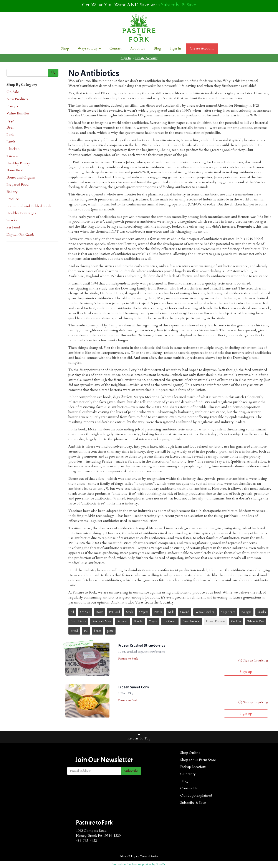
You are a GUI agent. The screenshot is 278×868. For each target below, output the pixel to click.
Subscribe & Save (179, 5)
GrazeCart (161, 864)
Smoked (122, 621)
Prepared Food (17, 185)
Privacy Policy (127, 856)
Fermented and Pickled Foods (29, 206)
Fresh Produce (191, 621)
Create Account (202, 48)
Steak (130, 612)
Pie (86, 631)
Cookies (236, 621)
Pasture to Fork (128, 659)
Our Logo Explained (196, 795)
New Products (17, 99)
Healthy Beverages (21, 213)
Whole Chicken (205, 612)
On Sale (13, 92)
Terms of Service (149, 856)
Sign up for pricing (256, 661)
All (72, 612)
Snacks (12, 220)
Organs (144, 612)
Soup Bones (228, 612)
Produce (13, 199)
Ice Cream (170, 621)
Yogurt (153, 621)
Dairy (12, 106)
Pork (10, 135)
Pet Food (13, 227)
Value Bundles (18, 113)
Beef (10, 127)
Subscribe (131, 771)
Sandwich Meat (102, 621)
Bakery (12, 192)
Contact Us (189, 788)
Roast (99, 612)
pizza (110, 631)
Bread (74, 631)
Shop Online (190, 753)
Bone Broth (16, 170)
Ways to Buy (89, 48)
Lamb (11, 142)
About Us (138, 48)
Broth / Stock (78, 621)
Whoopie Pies (255, 621)
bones (98, 631)
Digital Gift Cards (20, 235)
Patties (158, 612)
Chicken (13, 149)
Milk (171, 612)
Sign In (175, 48)
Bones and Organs (21, 177)
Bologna (246, 612)
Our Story (188, 774)
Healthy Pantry (18, 163)
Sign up (246, 672)
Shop (65, 48)
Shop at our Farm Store (198, 760)
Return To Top (139, 737)
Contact (116, 48)
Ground (185, 612)
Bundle (138, 621)
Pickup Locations (193, 767)
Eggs (10, 120)
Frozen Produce (215, 621)
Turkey (12, 156)
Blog (157, 48)
